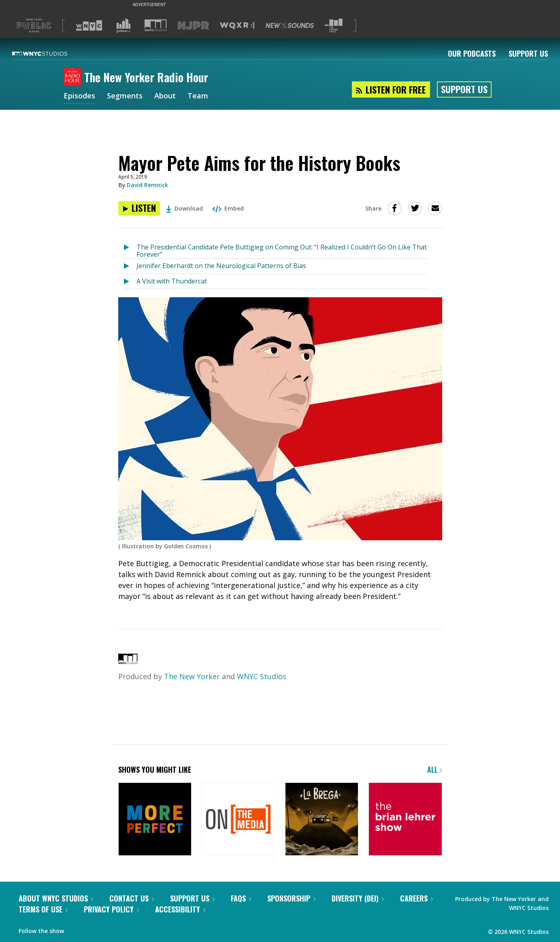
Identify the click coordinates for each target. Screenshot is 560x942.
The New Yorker (192, 676)
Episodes (79, 96)
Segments (125, 96)
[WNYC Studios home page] (50, 53)
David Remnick (147, 185)
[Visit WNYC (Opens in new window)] (89, 26)
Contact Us (132, 898)
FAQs (241, 898)
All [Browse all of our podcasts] (435, 769)
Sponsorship (291, 898)
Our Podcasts (472, 53)
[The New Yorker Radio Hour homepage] (74, 77)
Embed (228, 208)
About (165, 96)
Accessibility (180, 909)
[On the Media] (238, 820)
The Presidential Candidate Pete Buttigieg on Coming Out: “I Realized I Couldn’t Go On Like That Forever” (282, 250)
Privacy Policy (111, 909)
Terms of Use (43, 909)
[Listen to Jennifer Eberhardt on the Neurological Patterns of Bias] (130, 266)
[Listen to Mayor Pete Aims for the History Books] (139, 208)
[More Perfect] (155, 820)
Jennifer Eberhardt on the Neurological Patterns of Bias (221, 266)
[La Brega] (322, 820)
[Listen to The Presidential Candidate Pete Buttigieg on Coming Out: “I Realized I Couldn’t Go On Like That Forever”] (130, 249)
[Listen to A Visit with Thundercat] (130, 282)
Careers (416, 898)
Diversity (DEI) (358, 898)
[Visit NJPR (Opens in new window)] (193, 26)
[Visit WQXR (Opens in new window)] (237, 26)
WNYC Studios (262, 676)
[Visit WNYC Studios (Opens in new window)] (156, 25)
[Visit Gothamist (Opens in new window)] (123, 26)
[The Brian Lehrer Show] (405, 820)
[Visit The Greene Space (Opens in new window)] (334, 26)
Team (198, 96)
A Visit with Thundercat (172, 281)
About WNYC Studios (56, 898)
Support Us (528, 53)
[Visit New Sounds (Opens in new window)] (290, 26)
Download (184, 208)
